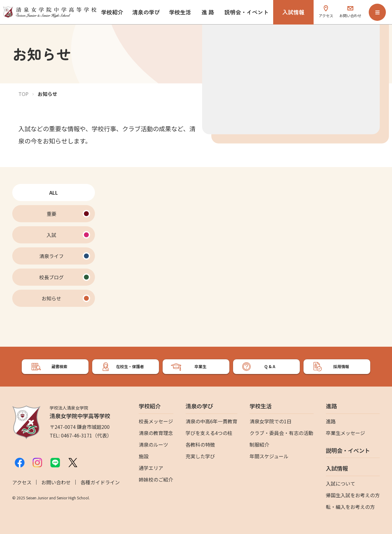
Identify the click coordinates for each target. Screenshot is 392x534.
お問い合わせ (56, 482)
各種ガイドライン (100, 482)
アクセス (22, 482)
